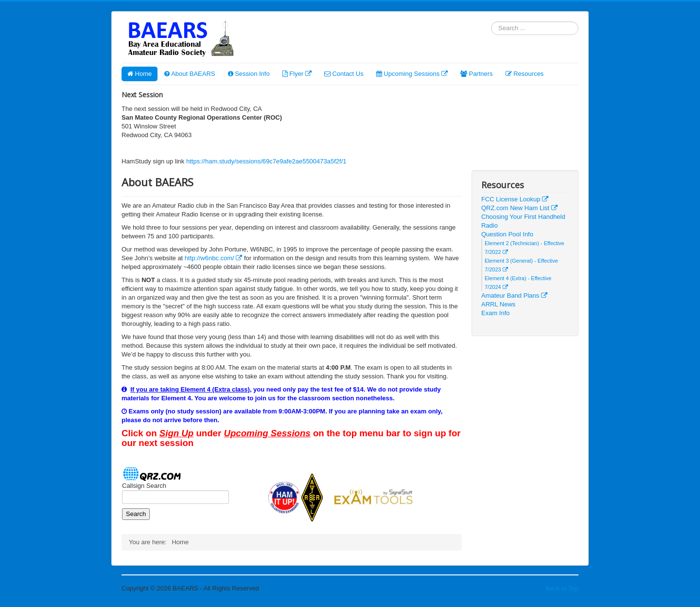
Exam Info (496, 313)
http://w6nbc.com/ (214, 258)
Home (140, 74)
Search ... (491, 22)
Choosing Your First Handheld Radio (523, 221)
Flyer (297, 74)
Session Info (249, 74)
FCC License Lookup (515, 199)
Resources (525, 74)
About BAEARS (190, 74)
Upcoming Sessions (412, 74)
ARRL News (498, 304)
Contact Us (344, 74)
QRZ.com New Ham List (519, 208)
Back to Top (562, 588)
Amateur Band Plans (514, 295)
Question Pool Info (507, 234)
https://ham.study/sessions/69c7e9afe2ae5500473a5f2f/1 (266, 161)
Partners (477, 74)
